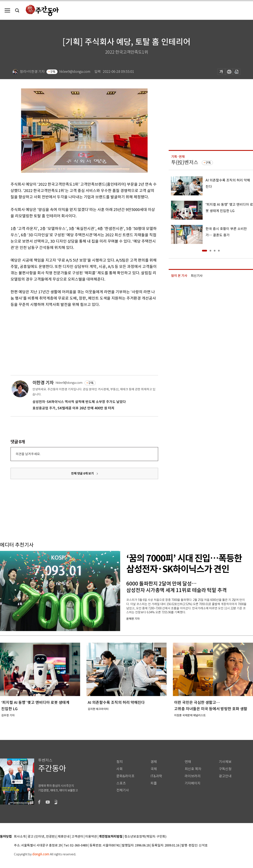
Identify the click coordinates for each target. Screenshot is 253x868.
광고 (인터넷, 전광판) (42, 837)
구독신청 (225, 769)
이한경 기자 (43, 383)
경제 (154, 762)
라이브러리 (193, 776)
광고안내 (225, 776)
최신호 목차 (193, 769)
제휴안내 (64, 837)
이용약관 (91, 837)
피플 (154, 783)
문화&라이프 (125, 776)
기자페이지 (193, 783)
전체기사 (123, 790)
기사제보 (225, 762)
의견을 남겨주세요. (28, 454)
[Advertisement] (74, 341)
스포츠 (121, 783)
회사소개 (20, 837)
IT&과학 (156, 776)
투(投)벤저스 (185, 162)
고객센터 (77, 837)
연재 (188, 762)
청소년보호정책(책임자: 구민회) (145, 837)
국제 (154, 769)
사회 (120, 769)
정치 (120, 762)
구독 (53, 72)
